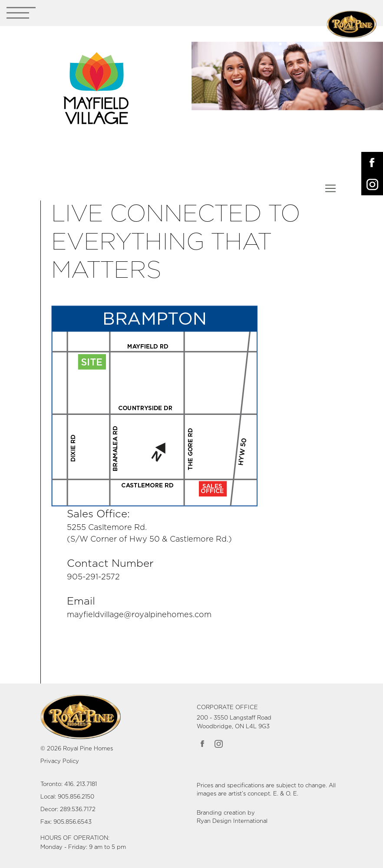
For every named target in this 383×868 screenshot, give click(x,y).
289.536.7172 (78, 810)
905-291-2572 (93, 577)
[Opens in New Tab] (372, 163)
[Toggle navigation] (21, 15)
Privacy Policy (60, 761)
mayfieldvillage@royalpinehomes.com (139, 615)
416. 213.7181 (81, 784)
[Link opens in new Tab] (155, 406)
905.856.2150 (76, 797)
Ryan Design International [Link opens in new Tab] (232, 821)
